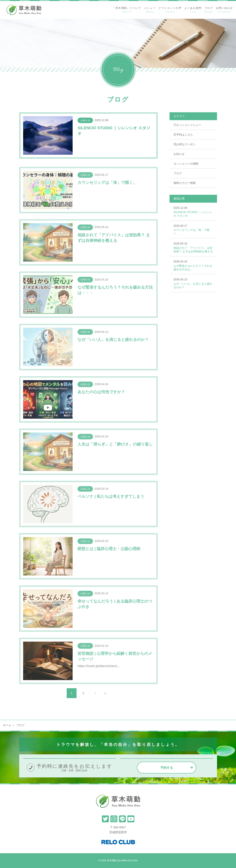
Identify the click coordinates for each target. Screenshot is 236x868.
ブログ (178, 173)
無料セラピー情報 (185, 183)
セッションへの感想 (186, 164)
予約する (167, 768)
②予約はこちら (183, 135)
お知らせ (179, 154)
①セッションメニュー (187, 125)
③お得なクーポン (185, 144)
